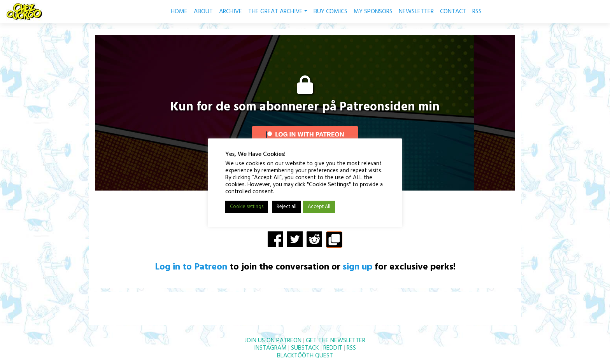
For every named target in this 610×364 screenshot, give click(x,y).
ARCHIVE (231, 12)
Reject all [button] (287, 207)
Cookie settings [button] (247, 207)
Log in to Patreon (191, 267)
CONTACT (453, 12)
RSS (477, 12)
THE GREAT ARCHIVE (278, 12)
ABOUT (203, 12)
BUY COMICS (330, 12)
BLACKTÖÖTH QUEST (305, 356)
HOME (179, 12)
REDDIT (333, 348)
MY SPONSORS (373, 12)
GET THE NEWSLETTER (336, 341)
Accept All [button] (319, 207)
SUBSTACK (305, 348)
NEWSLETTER (416, 12)
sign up (358, 267)
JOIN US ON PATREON (273, 341)
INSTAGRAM (270, 348)
